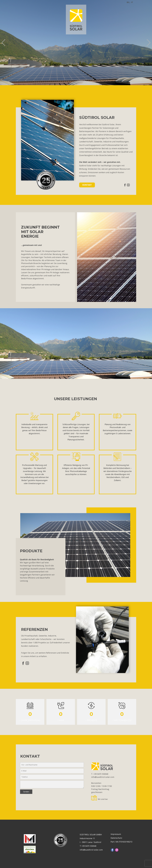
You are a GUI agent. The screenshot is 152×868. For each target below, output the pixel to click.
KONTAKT (87, 185)
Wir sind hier (103, 799)
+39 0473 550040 (101, 774)
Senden (26, 792)
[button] (3, 43)
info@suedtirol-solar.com (103, 777)
